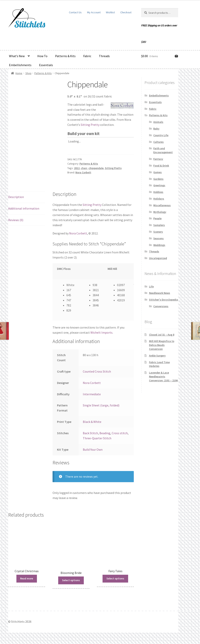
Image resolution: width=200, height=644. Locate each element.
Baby (156, 129)
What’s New (17, 56)
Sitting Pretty (90, 125)
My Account (94, 12)
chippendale (96, 168)
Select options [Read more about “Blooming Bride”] (71, 580)
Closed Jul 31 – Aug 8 (162, 335)
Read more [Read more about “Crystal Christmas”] (27, 578)
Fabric (87, 56)
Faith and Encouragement (163, 150)
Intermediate (92, 394)
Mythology (160, 212)
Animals (158, 122)
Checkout (126, 12)
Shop (28, 73)
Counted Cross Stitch (97, 371)
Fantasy (158, 159)
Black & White (92, 422)
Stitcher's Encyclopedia (163, 300)
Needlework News (160, 293)
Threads (104, 56)
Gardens (158, 179)
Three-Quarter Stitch (97, 438)
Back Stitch (90, 433)
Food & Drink (161, 166)
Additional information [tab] (24, 208)
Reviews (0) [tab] (16, 220)
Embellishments (20, 65)
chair (84, 168)
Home (19, 73)
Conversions (161, 306)
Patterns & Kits (65, 56)
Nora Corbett (83, 172)
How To (42, 56)
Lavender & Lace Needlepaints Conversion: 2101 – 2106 (163, 376)
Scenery (158, 232)
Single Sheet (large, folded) (101, 405)
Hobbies (158, 192)
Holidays (159, 199)
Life (151, 286)
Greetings (159, 185)
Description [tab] (16, 197)
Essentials (46, 65)
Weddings (159, 245)
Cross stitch (120, 433)
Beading (105, 433)
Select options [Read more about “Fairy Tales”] (115, 578)
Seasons (158, 238)
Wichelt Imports (101, 332)
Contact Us (75, 12)
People (157, 218)
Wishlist (110, 12)
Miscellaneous (162, 205)
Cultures (158, 142)
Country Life (161, 135)
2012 (77, 168)
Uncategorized (158, 258)
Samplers (159, 225)
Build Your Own (93, 449)
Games (158, 172)
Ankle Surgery (157, 356)
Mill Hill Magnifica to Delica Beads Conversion (162, 345)
